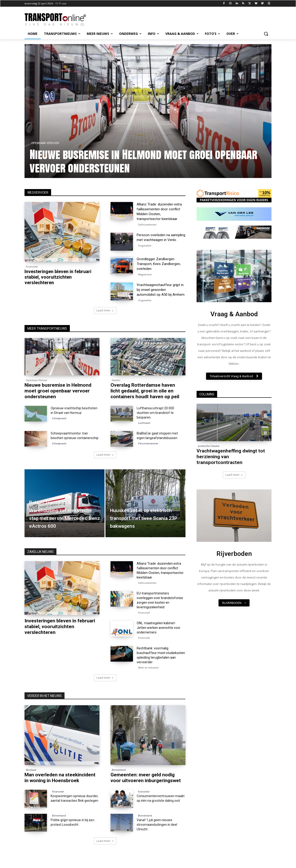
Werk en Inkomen (148, 668)
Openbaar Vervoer (46, 143)
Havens (116, 380)
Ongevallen (145, 246)
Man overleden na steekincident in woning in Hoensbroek (60, 778)
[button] (266, 34)
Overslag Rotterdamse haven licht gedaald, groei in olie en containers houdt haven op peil (145, 391)
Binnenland (119, 770)
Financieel (32, 267)
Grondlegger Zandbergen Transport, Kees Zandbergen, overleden (159, 264)
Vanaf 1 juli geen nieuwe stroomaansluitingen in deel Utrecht (157, 825)
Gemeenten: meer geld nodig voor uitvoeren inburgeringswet (146, 778)
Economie (144, 792)
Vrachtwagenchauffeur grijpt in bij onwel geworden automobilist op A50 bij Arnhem (161, 290)
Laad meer (105, 310)
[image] (234, 276)
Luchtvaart (144, 423)
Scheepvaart (59, 418)
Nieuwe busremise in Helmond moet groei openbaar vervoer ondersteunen (145, 161)
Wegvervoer (145, 274)
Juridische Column (209, 446)
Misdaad (31, 770)
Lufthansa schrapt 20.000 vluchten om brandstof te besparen (155, 413)
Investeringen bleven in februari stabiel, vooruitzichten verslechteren (58, 277)
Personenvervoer (148, 443)
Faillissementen (147, 225)
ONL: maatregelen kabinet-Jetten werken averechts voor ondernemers (159, 628)
